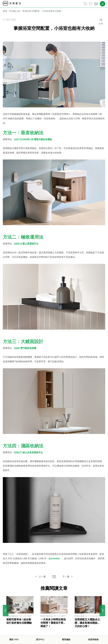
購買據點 (66, 640)
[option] (20, 611)
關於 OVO (14, 640)
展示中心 (40, 640)
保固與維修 (93, 640)
